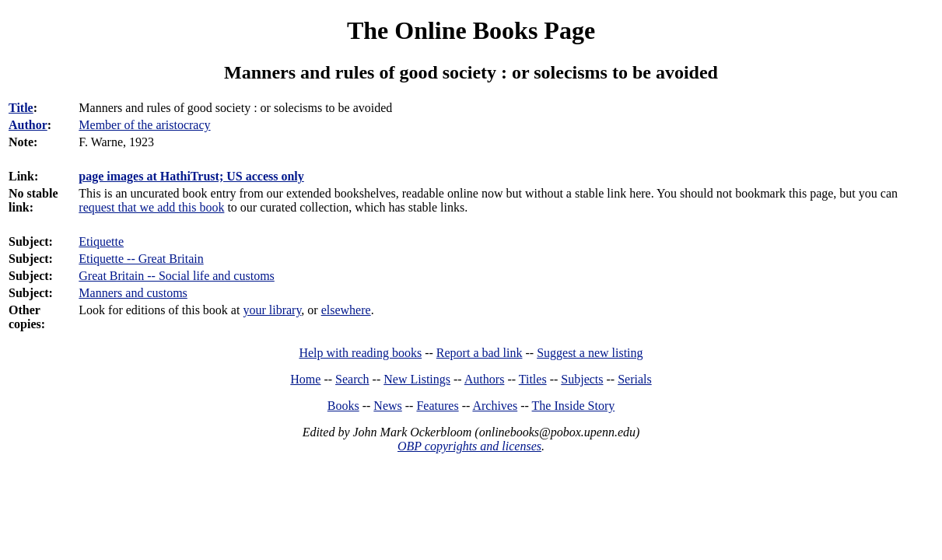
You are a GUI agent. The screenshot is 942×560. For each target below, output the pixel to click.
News (387, 406)
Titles (533, 379)
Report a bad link (480, 353)
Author (28, 125)
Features (437, 406)
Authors (485, 379)
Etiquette (101, 241)
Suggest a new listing (590, 353)
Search (352, 379)
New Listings (417, 379)
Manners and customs (133, 293)
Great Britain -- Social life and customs (176, 276)
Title (21, 108)
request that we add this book (151, 207)
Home (305, 379)
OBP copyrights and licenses (469, 446)
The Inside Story (574, 406)
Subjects (582, 379)
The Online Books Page (471, 30)
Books (343, 406)
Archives (495, 406)
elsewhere (346, 310)
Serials (635, 379)
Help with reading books (360, 353)
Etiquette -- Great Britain (141, 259)
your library (272, 310)
